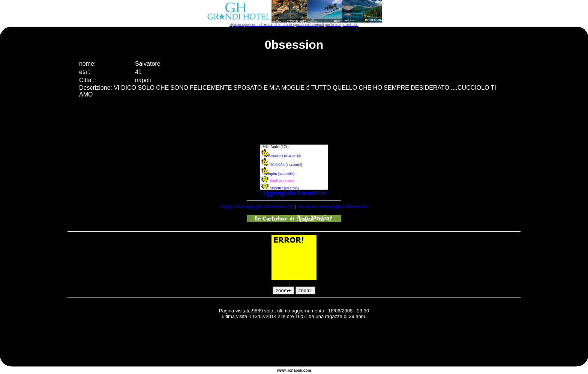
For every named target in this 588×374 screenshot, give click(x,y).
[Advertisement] (294, 344)
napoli (297, 370)
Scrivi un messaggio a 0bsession (332, 206)
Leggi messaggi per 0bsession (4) (256, 206)
